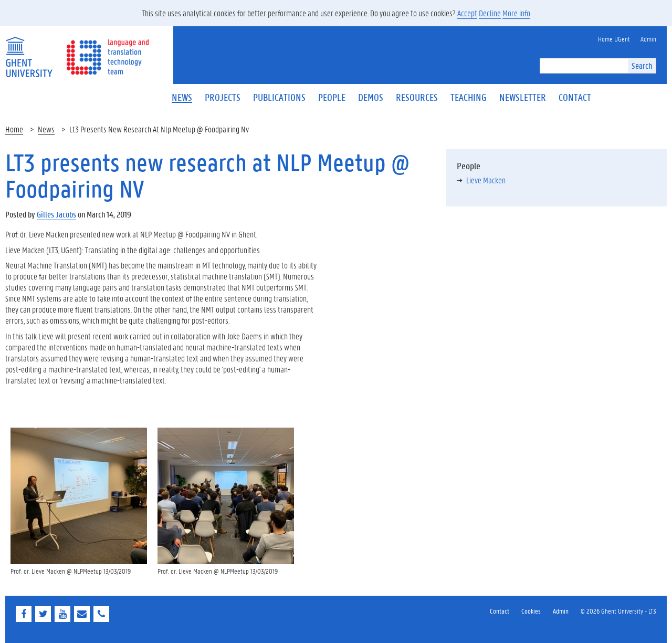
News (46, 129)
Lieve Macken (486, 180)
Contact (500, 611)
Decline (490, 13)
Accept (467, 13)
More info (516, 13)
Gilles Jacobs (56, 214)
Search (642, 65)
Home (14, 129)
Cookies (531, 611)
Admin (561, 611)
